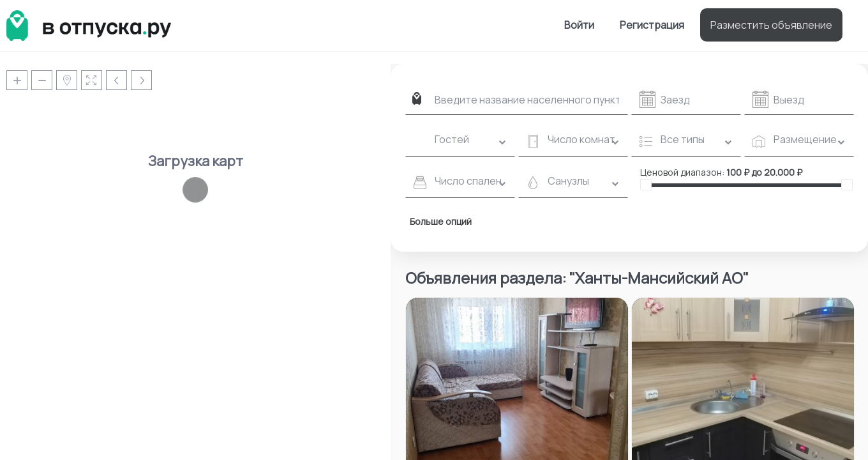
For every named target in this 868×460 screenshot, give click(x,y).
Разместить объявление (771, 25)
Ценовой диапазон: (682, 172)
